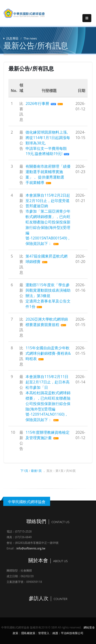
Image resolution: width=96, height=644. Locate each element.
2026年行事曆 (37, 103)
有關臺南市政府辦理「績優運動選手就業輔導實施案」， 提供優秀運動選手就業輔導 (48, 174)
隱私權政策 (28, 633)
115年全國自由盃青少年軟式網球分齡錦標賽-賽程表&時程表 (48, 353)
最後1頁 (36, 471)
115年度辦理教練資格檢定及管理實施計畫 (47, 435)
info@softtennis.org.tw (31, 548)
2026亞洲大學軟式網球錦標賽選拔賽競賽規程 (47, 322)
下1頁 (24, 471)
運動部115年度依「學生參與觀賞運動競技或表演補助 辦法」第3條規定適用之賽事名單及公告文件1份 (48, 296)
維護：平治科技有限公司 (68, 633)
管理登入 (44, 633)
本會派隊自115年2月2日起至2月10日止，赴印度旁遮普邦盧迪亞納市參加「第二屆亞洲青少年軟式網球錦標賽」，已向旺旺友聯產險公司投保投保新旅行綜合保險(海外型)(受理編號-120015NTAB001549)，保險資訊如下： (48, 219)
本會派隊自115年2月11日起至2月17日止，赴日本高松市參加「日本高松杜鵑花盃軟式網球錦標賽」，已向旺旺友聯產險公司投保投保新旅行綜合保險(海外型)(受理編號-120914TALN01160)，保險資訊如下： (48, 398)
